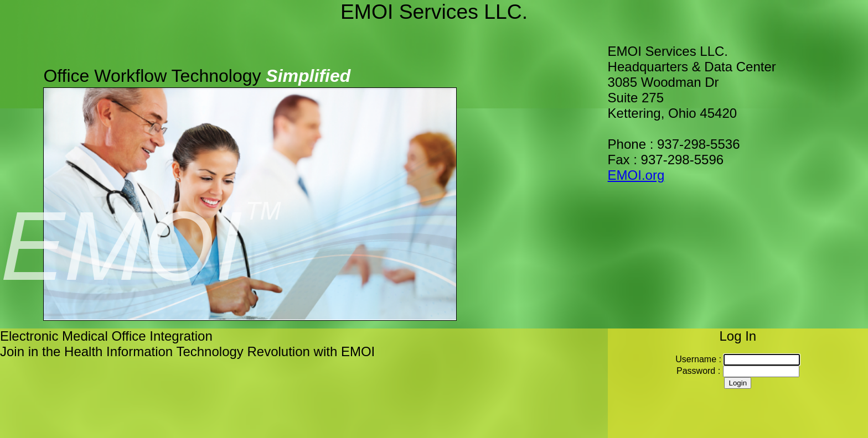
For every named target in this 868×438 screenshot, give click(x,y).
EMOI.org (636, 175)
